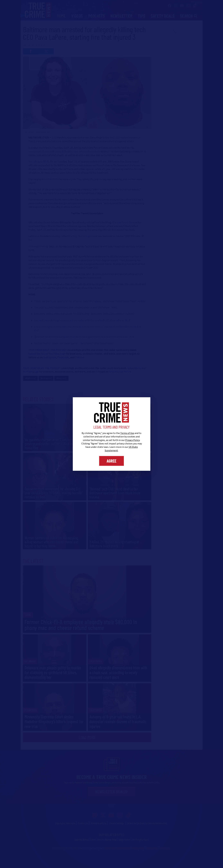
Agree (111, 461)
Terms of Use (127, 433)
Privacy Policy (132, 440)
